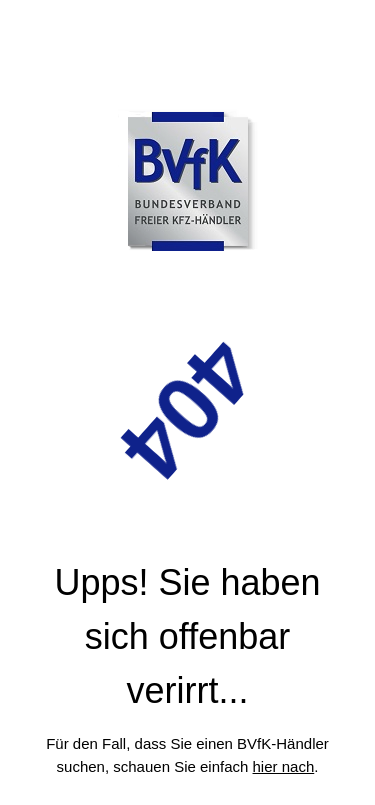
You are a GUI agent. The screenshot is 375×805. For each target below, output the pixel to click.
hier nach (284, 766)
